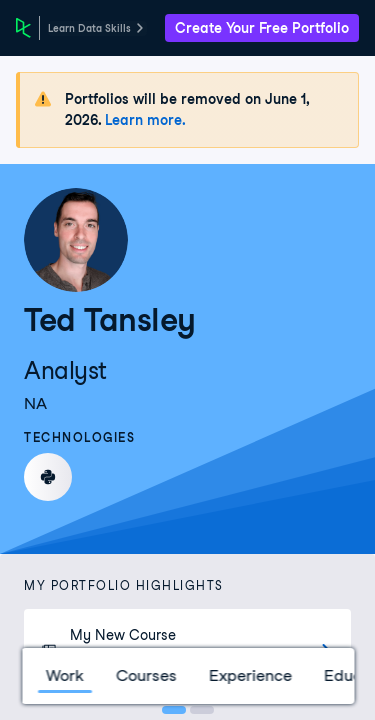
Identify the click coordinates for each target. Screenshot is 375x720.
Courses (145, 675)
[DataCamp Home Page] (23, 28)
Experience (249, 675)
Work (64, 675)
